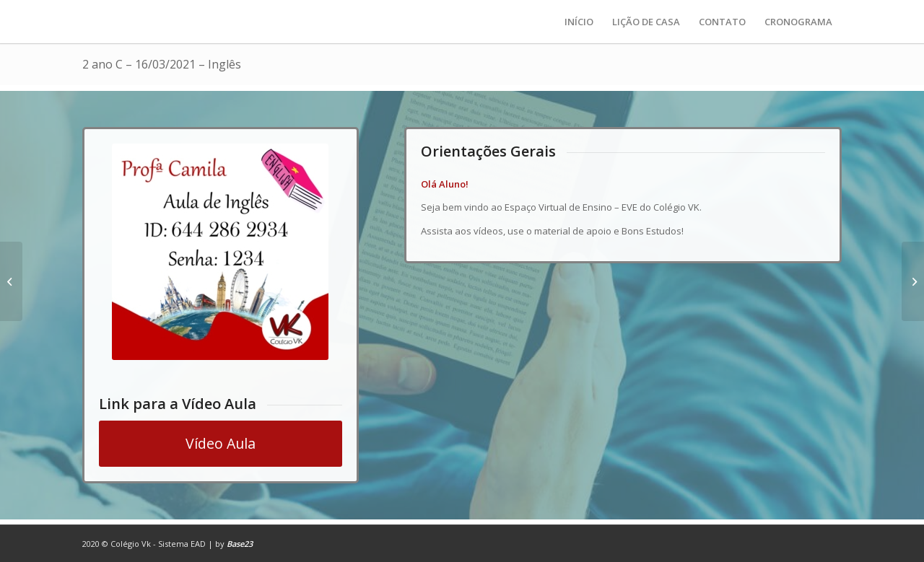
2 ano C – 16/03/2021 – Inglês (162, 64)
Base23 (240, 544)
